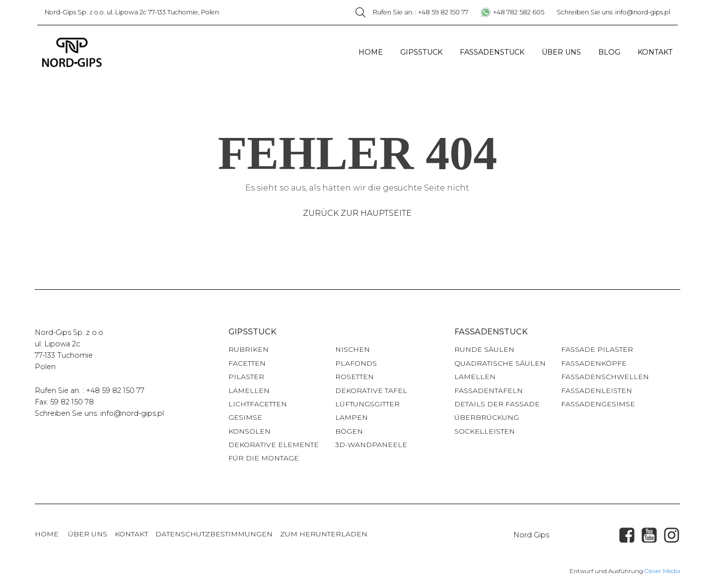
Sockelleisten (485, 431)
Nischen (353, 349)
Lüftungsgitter (367, 404)
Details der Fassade (497, 404)
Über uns (561, 52)
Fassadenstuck (492, 52)
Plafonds (356, 363)
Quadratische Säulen (500, 363)
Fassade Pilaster (597, 349)
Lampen (352, 417)
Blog (609, 52)
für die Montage (264, 458)
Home (371, 52)
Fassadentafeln (489, 391)
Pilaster (246, 377)
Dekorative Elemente (274, 445)
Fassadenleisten (597, 391)
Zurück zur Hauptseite (357, 213)
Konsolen (250, 431)
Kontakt (655, 52)
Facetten (247, 363)
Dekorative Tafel (371, 391)
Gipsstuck (421, 52)
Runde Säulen (484, 349)
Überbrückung (487, 417)
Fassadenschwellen (605, 377)
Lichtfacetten (258, 404)
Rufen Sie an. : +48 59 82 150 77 (421, 12)
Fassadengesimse (598, 404)
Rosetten (355, 377)
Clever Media (662, 571)
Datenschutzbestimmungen (214, 534)
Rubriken (249, 349)
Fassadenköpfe (594, 363)
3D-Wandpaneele (371, 445)
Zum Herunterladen (324, 534)
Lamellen (249, 391)
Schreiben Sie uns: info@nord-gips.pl (613, 12)
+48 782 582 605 (519, 12)
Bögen (349, 431)
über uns (88, 534)
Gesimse (245, 417)
